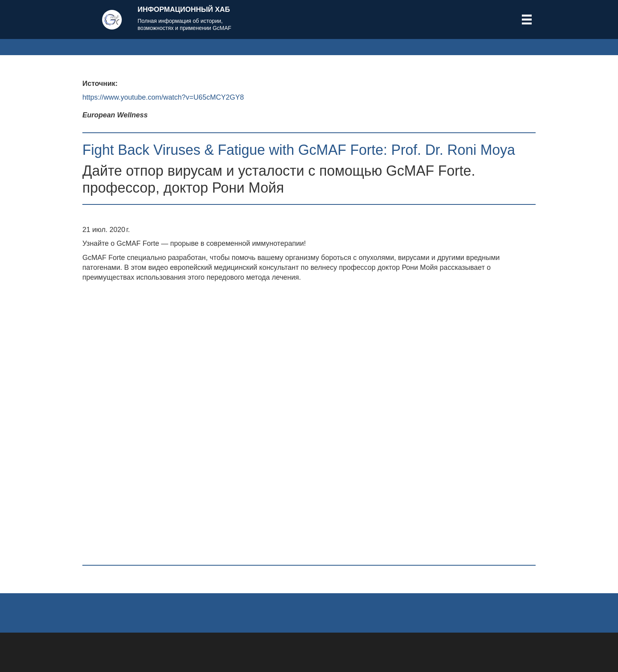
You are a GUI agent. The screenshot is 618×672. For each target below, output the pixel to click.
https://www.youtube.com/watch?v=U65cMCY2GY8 (163, 97)
